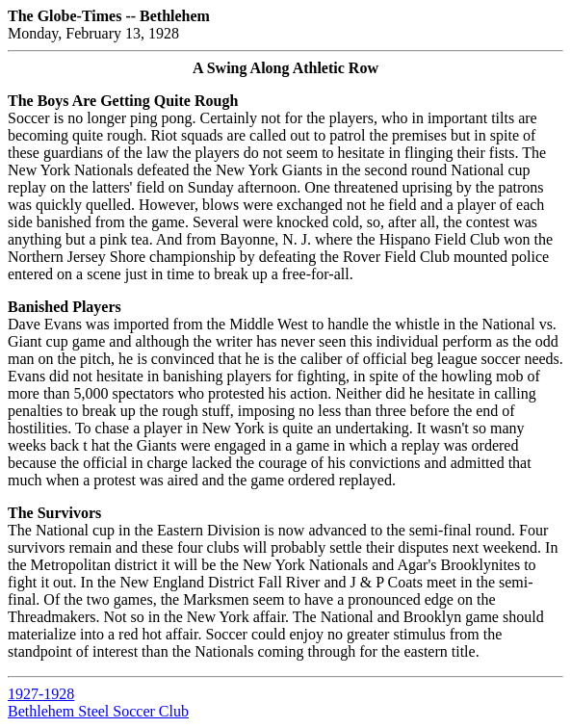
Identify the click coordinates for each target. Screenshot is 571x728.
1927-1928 (41, 694)
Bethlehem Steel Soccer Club (98, 711)
